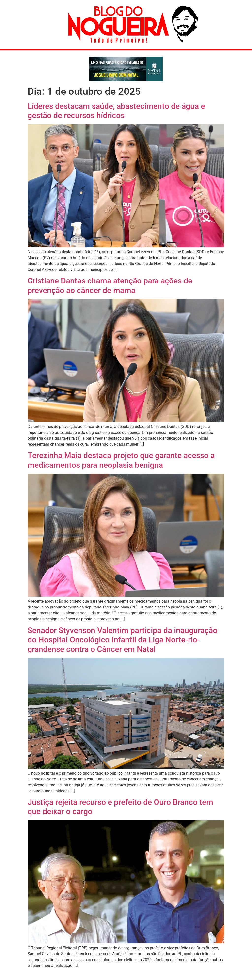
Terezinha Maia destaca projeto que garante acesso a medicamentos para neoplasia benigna (121, 460)
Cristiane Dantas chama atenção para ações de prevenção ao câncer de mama (110, 285)
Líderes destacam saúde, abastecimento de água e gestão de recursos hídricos (116, 111)
